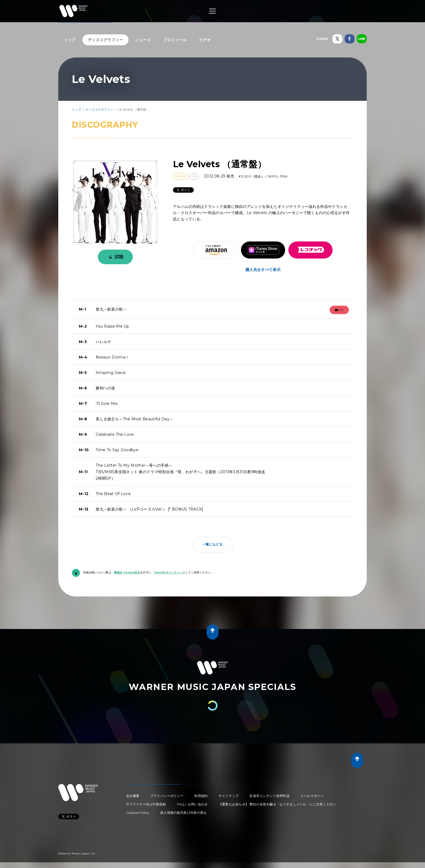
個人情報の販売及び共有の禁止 (183, 813)
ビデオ (205, 40)
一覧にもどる (212, 544)
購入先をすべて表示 (263, 270)
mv (339, 310)
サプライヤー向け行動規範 (146, 804)
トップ (70, 40)
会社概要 (133, 796)
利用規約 (201, 796)
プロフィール (175, 40)
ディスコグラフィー (106, 40)
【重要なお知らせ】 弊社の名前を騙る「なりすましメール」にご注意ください (278, 804)
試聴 (115, 257)
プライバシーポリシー (167, 796)
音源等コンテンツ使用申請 (269, 796)
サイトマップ (228, 796)
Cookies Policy (138, 813)
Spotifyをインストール (170, 572)
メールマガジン (312, 796)
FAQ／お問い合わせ (192, 804)
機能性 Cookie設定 (127, 572)
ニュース (143, 40)
